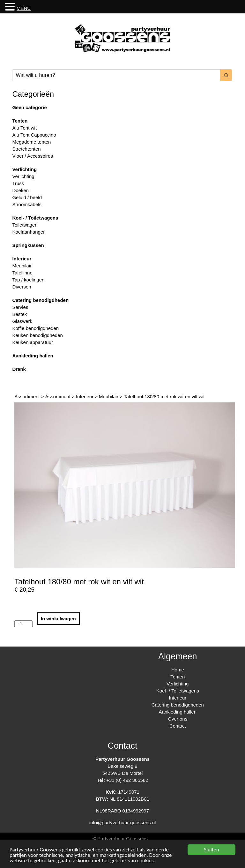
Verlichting (24, 169)
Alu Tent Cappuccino (34, 135)
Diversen (22, 287)
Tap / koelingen (28, 280)
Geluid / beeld (27, 197)
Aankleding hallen (33, 356)
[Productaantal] (23, 624)
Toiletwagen (25, 225)
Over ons (178, 719)
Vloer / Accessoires (33, 156)
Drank (19, 369)
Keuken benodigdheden (37, 335)
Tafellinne (22, 273)
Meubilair (22, 266)
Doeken (20, 190)
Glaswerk (22, 321)
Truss (18, 183)
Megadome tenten (31, 142)
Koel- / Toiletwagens (35, 218)
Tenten (20, 121)
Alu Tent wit (24, 128)
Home (178, 670)
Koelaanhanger (28, 232)
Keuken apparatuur (33, 342)
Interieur (22, 259)
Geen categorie (29, 107)
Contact (178, 726)
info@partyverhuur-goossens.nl (123, 823)
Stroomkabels (27, 204)
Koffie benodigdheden (35, 328)
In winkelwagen (58, 619)
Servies (20, 307)
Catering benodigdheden (40, 300)
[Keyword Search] (116, 75)
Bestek (19, 314)
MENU (24, 8)
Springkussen (28, 245)
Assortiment (27, 397)
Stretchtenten (26, 149)
